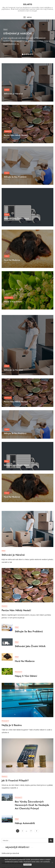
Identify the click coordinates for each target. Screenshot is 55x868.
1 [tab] (23, 54)
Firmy (5, 29)
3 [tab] (27, 54)
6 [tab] (33, 54)
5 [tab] (30, 54)
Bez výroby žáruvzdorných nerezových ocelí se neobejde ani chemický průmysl (32, 805)
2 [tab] (25, 54)
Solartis (28, 4)
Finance (8, 131)
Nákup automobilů (25, 823)
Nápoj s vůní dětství (26, 676)
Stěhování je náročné (18, 33)
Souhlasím (27, 865)
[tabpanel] (27, 39)
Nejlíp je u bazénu (12, 725)
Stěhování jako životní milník (16, 218)
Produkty (9, 298)
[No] (52, 862)
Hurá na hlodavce (12, 497)
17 (31, 831)
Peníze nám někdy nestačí (16, 135)
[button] (27, 17)
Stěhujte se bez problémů (15, 433)
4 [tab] (29, 54)
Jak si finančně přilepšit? (15, 780)
